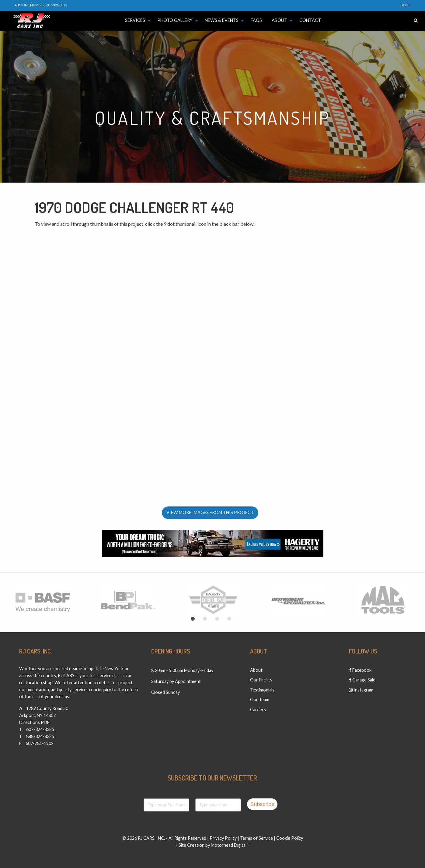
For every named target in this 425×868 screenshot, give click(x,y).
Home (405, 5)
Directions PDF (34, 722)
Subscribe (262, 804)
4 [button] (229, 619)
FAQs (256, 20)
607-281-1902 (40, 743)
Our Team (260, 700)
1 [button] (193, 619)
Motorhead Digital (229, 845)
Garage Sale (362, 680)
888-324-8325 (40, 736)
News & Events (222, 20)
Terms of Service (256, 838)
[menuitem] (136, 21)
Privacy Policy (223, 838)
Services (135, 20)
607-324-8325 (40, 729)
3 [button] (217, 619)
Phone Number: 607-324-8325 (41, 5)
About (279, 20)
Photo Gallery (175, 20)
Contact (310, 20)
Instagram (361, 690)
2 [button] (205, 619)
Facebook (360, 670)
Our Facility (261, 680)
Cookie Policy (290, 838)
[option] (43, 600)
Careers (258, 710)
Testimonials (262, 690)
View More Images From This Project (210, 512)
